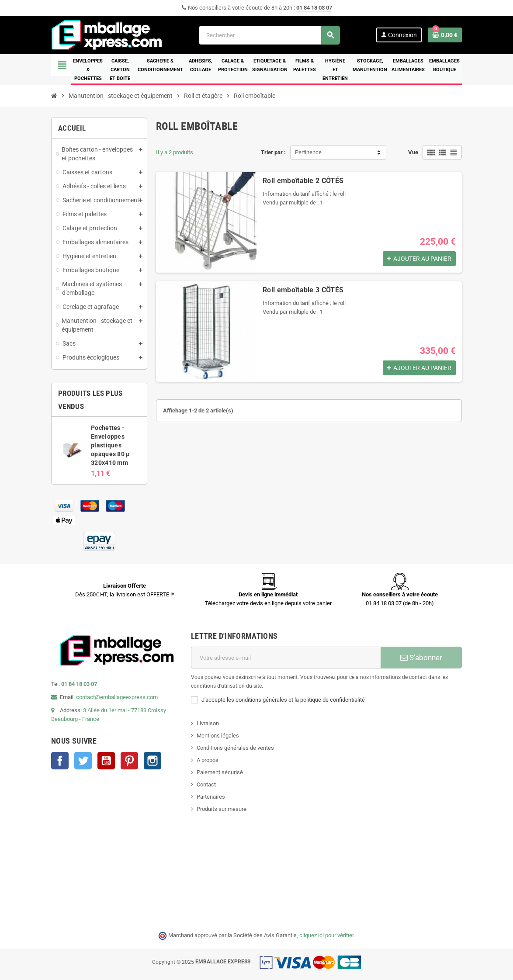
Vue (413, 152)
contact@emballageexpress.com (117, 697)
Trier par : (273, 152)
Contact (206, 784)
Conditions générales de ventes (235, 748)
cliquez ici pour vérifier (326, 935)
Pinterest (129, 761)
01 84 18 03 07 (314, 8)
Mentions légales (218, 736)
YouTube (106, 761)
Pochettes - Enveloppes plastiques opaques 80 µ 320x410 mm (110, 445)
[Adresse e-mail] (286, 658)
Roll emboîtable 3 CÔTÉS (303, 290)
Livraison (208, 723)
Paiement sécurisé (220, 772)
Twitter (83, 761)
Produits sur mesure (222, 809)
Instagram (153, 761)
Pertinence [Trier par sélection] (308, 152)
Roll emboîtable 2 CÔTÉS (303, 181)
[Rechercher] (269, 35)
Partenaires (211, 797)
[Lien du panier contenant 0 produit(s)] (445, 35)
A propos (208, 760)
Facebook (60, 761)
